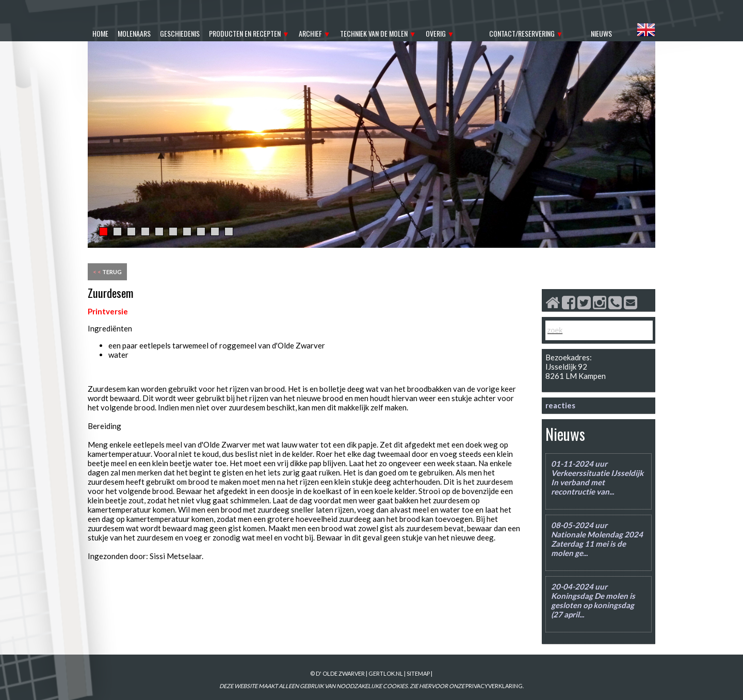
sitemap (418, 673)
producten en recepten (245, 33)
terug (107, 272)
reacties (560, 405)
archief (310, 33)
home (100, 33)
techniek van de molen (374, 33)
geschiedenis (180, 33)
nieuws (601, 33)
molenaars (134, 33)
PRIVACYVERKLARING (494, 686)
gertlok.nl (386, 673)
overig (436, 33)
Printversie (108, 311)
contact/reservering (522, 33)
